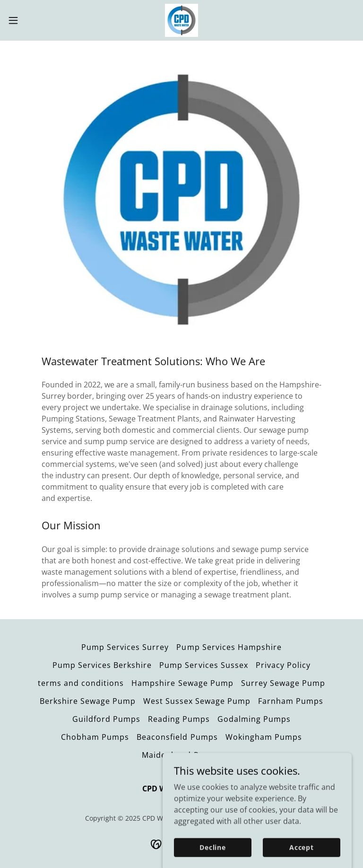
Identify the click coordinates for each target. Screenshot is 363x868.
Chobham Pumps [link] (95, 737)
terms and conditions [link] (81, 683)
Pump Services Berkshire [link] (102, 665)
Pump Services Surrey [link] (125, 647)
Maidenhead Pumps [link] (181, 755)
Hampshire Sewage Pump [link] (182, 683)
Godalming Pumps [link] (254, 719)
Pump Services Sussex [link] (203, 665)
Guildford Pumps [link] (106, 719)
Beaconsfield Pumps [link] (177, 737)
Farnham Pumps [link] (291, 701)
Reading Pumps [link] (179, 719)
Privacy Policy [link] (283, 665)
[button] (30, 20)
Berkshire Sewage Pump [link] (88, 701)
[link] (181, 20)
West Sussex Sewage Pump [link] (197, 701)
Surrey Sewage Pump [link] (283, 683)
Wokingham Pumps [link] (264, 737)
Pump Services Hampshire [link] (229, 647)
